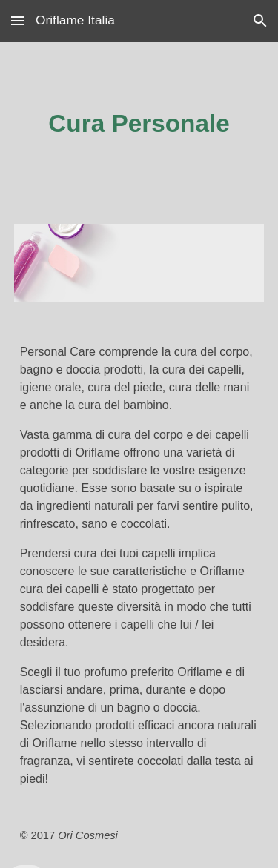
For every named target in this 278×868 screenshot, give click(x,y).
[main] (139, 124)
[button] (18, 20)
